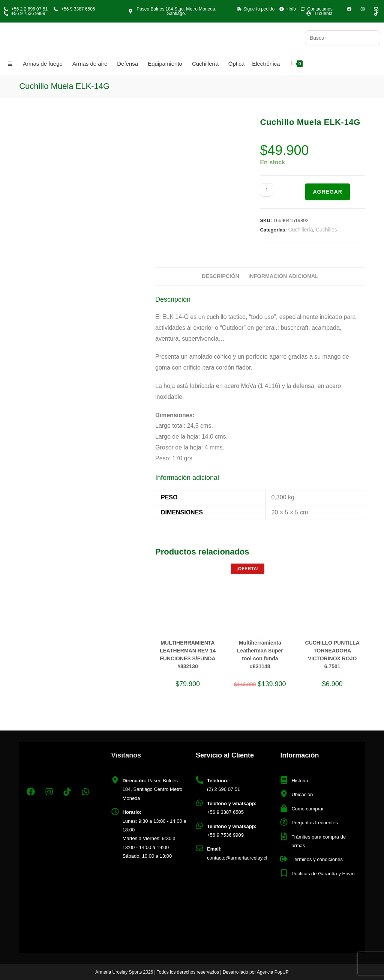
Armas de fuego (43, 64)
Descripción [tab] (220, 276)
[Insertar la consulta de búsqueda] (343, 38)
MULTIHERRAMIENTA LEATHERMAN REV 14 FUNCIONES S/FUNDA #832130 (188, 655)
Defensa (127, 64)
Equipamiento (165, 64)
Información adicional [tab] (283, 276)
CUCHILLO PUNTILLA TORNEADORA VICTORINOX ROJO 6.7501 (332, 655)
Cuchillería (205, 64)
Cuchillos (326, 230)
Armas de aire (90, 64)
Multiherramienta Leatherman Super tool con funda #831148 (260, 655)
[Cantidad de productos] (267, 190)
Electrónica (266, 64)
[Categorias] (11, 64)
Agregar (328, 192)
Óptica (236, 64)
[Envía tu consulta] (373, 37)
